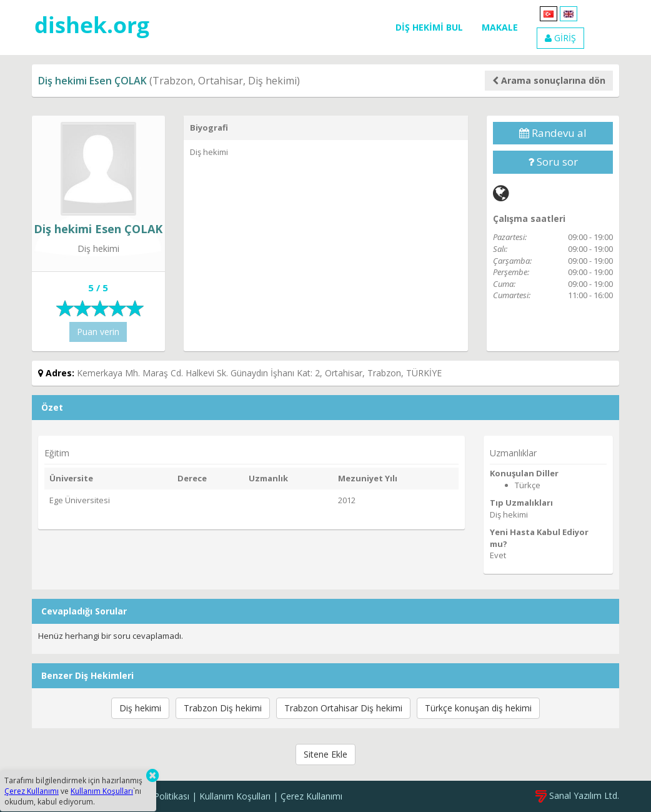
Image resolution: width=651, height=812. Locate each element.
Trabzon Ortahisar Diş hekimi (343, 708)
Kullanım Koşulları (235, 796)
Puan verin (98, 332)
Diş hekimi (140, 708)
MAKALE (500, 27)
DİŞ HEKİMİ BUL (429, 27)
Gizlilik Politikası (158, 796)
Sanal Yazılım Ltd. (577, 795)
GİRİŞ (560, 38)
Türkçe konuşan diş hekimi (478, 708)
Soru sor (553, 162)
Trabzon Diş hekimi (223, 708)
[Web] (501, 193)
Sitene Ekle (325, 754)
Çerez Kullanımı (311, 796)
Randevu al (553, 133)
